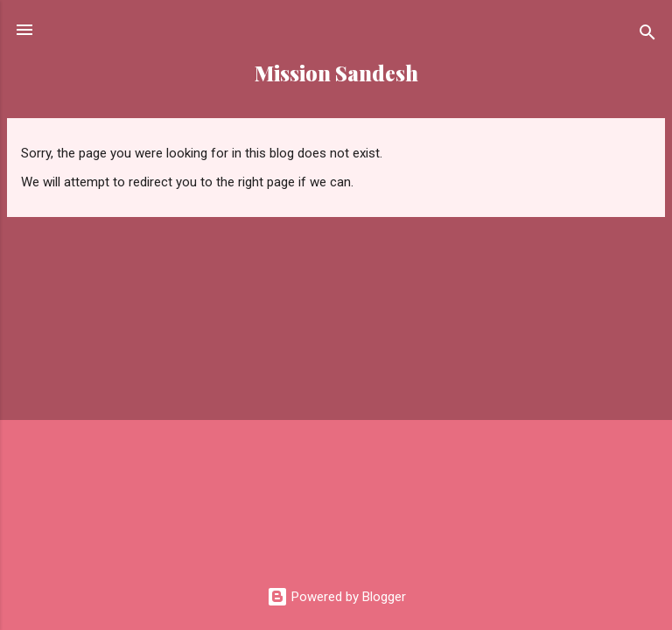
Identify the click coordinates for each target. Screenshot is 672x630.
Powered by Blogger (336, 597)
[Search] (647, 35)
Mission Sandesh (336, 73)
